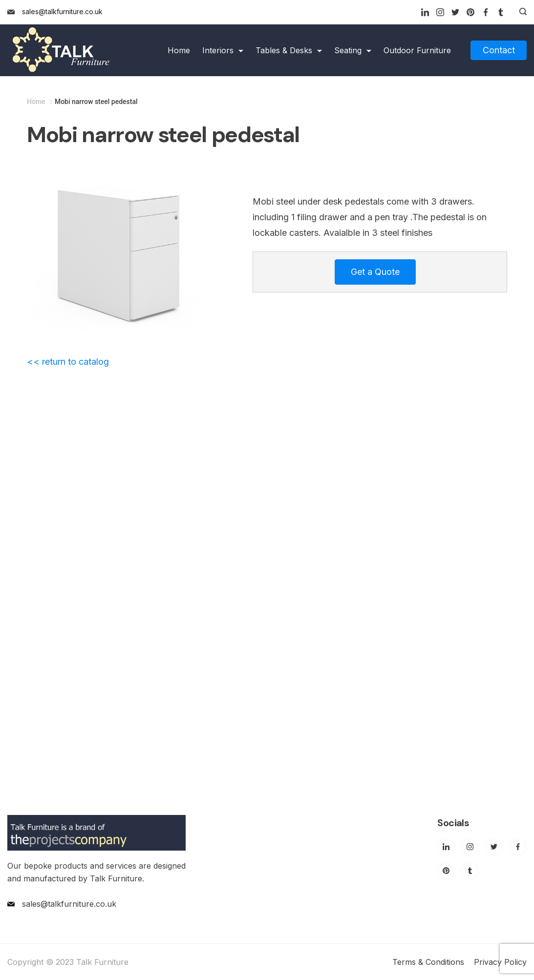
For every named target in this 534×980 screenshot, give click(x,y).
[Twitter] (455, 12)
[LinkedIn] (425, 12)
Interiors (223, 50)
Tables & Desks (289, 50)
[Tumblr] (501, 12)
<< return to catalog (68, 362)
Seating (353, 50)
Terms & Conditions (428, 962)
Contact (499, 50)
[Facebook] (486, 12)
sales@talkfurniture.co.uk (62, 11)
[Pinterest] (470, 12)
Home (179, 50)
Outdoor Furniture (417, 50)
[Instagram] (440, 12)
